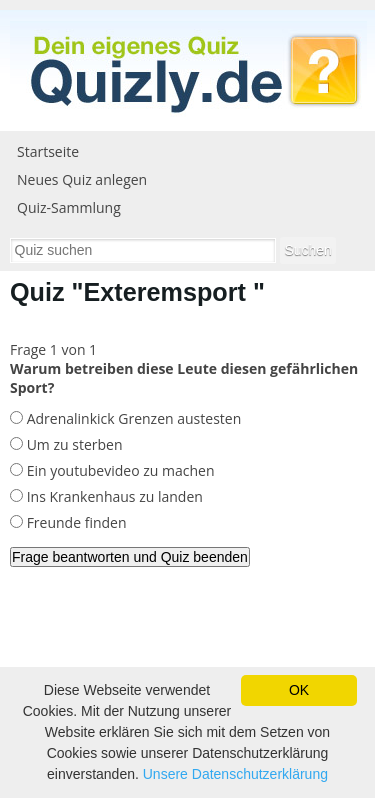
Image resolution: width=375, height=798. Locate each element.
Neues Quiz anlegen (82, 179)
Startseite (48, 151)
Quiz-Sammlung (69, 207)
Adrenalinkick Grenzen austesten (132, 418)
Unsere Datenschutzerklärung (235, 774)
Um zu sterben (72, 444)
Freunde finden (75, 522)
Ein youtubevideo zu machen (118, 470)
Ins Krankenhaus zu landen (113, 496)
